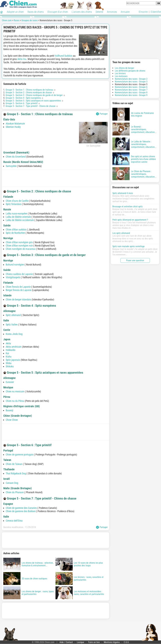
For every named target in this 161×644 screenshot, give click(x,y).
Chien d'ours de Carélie (17, 201)
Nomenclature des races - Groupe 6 (131, 87)
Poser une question (135, 260)
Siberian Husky (13, 127)
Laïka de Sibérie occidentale (20, 220)
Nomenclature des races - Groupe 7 (131, 90)
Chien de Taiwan (14, 464)
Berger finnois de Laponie (19, 290)
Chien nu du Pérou (15, 401)
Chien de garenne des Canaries (21, 508)
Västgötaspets (13, 277)
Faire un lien (94, 642)
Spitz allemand (13, 315)
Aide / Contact (66, 642)
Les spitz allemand (121, 233)
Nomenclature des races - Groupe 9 (131, 95)
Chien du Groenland (16, 157)
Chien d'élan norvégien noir (19, 246)
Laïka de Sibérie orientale (18, 217)
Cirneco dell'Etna (14, 521)
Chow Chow (12, 420)
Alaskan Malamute (15, 124)
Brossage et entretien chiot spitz (128, 206)
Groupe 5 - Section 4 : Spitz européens (23, 98)
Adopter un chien (15, 12)
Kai (7, 353)
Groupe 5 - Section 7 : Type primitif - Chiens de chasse (31, 106)
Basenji (9, 410)
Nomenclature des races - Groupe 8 (131, 92)
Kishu (9, 357)
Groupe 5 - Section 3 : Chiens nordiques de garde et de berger (34, 95)
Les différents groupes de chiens (130, 71)
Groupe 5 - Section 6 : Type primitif (22, 103)
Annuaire (125, 12)
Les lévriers (120, 73)
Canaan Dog (12, 483)
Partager (102, 114)
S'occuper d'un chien (58, 12)
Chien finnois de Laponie (18, 287)
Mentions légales (112, 642)
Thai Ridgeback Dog (16, 473)
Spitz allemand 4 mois (123, 193)
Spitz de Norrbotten (15, 233)
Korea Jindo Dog (14, 334)
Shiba (9, 363)
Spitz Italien (12, 325)
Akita (8, 343)
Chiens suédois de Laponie (19, 274)
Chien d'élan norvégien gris (19, 242)
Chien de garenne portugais (20, 455)
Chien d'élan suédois (16, 230)
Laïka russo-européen (17, 213)
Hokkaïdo (11, 350)
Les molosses (121, 76)
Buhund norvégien (15, 265)
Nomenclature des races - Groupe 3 (131, 82)
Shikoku (10, 366)
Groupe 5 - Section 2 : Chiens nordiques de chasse (29, 92)
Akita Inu (22, 59)
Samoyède (11, 166)
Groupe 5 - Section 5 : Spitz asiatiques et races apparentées (33, 101)
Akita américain (14, 347)
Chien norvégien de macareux (21, 249)
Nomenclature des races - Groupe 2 (131, 79)
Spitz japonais (13, 360)
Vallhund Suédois (64, 56)
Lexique (80, 642)
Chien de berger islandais (18, 299)
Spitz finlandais (14, 204)
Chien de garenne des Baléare (21, 511)
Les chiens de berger (125, 68)
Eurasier (10, 382)
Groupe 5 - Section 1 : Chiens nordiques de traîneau (29, 90)
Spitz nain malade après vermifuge (129, 246)
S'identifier (156, 12)
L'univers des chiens (82, 12)
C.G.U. (127, 642)
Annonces (112, 12)
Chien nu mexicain (15, 391)
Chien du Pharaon (15, 492)
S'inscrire (143, 12)
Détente (99, 12)
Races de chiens (36, 12)
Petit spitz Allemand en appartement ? (130, 220)
